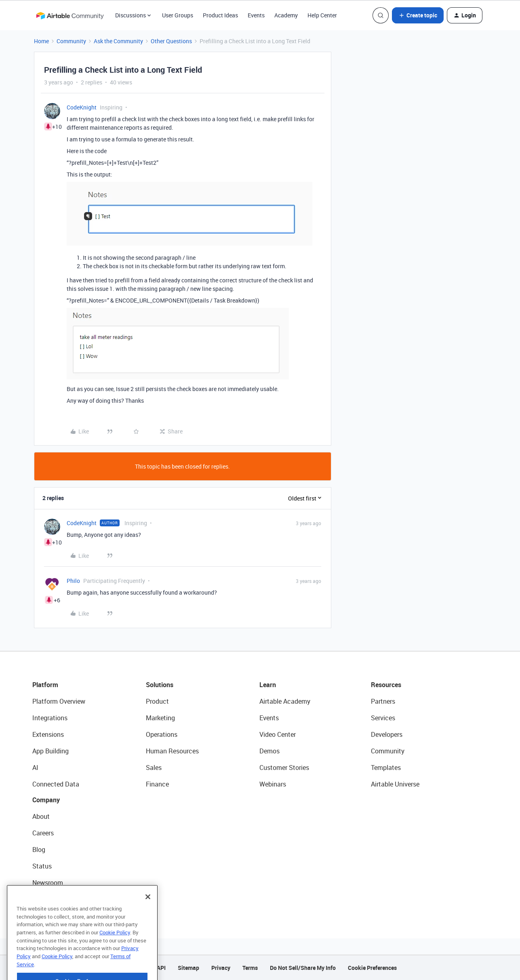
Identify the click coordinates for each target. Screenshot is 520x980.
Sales (154, 768)
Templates (386, 768)
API (161, 968)
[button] (418, 15)
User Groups (178, 15)
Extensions (48, 734)
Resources (386, 685)
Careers (43, 833)
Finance (157, 784)
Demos (269, 751)
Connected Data (56, 784)
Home (41, 41)
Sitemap (188, 968)
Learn (268, 685)
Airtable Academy (285, 701)
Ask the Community (118, 41)
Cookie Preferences (372, 968)
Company (46, 800)
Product (157, 701)
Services (383, 718)
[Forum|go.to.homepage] (70, 15)
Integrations (50, 718)
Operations (162, 734)
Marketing (160, 718)
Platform (45, 685)
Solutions (160, 685)
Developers (387, 734)
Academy (286, 15)
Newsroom (48, 883)
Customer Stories (284, 768)
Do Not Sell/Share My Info (303, 968)
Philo (73, 581)
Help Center (322, 15)
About (41, 816)
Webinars (273, 784)
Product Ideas (220, 15)
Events (256, 15)
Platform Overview (59, 701)
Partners (383, 701)
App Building (51, 751)
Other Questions (171, 41)
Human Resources (172, 751)
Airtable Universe (395, 784)
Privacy (221, 968)
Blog (39, 850)
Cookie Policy (115, 946)
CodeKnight (82, 107)
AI (35, 768)
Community (71, 41)
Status (42, 866)
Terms (250, 968)
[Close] (148, 911)
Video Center (278, 734)
